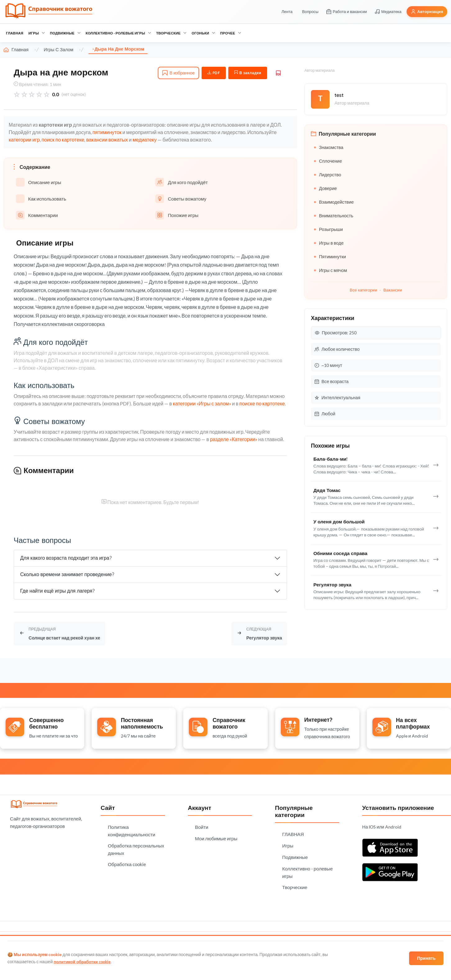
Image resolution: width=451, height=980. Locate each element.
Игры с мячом (330, 270)
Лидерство (328, 175)
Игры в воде (329, 243)
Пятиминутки (330, 257)
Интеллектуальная (337, 397)
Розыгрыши (328, 229)
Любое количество (337, 349)
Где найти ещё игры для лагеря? (57, 591)
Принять (426, 958)
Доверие (325, 188)
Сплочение (328, 161)
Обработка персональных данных (136, 848)
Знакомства (329, 147)
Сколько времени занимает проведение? (67, 574)
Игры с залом (59, 50)
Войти (202, 825)
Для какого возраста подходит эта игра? (66, 558)
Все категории (364, 290)
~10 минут (328, 365)
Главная (16, 50)
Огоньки (203, 33)
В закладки (248, 73)
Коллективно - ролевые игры (118, 33)
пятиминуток (107, 132)
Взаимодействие (334, 202)
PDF (214, 73)
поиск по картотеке (63, 140)
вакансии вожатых (107, 140)
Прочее (231, 33)
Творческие (171, 33)
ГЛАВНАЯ (15, 33)
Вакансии (393, 290)
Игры (36, 33)
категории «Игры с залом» (202, 403)
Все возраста (332, 381)
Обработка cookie (127, 863)
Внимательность (334, 216)
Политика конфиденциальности (132, 829)
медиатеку (145, 140)
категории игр (24, 140)
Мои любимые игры (216, 837)
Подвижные (65, 33)
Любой (325, 414)
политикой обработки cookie (84, 962)
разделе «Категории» (234, 439)
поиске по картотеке (262, 403)
